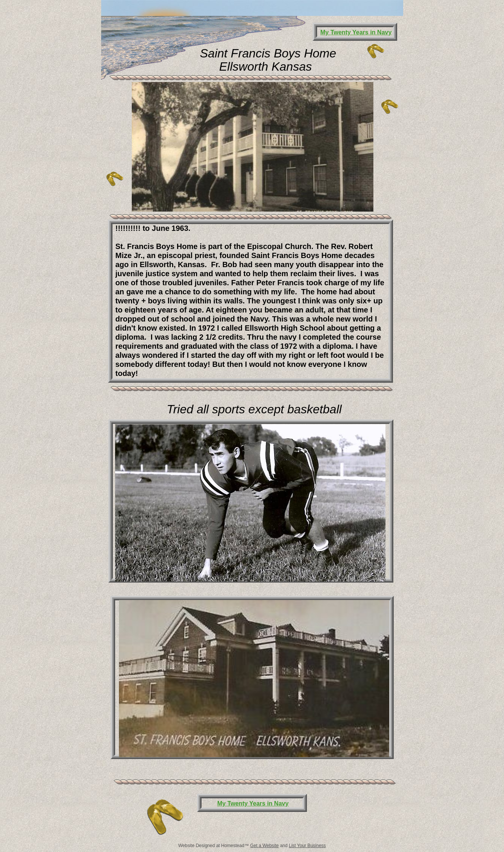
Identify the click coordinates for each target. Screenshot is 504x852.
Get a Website (264, 846)
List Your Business (307, 846)
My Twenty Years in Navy (253, 803)
